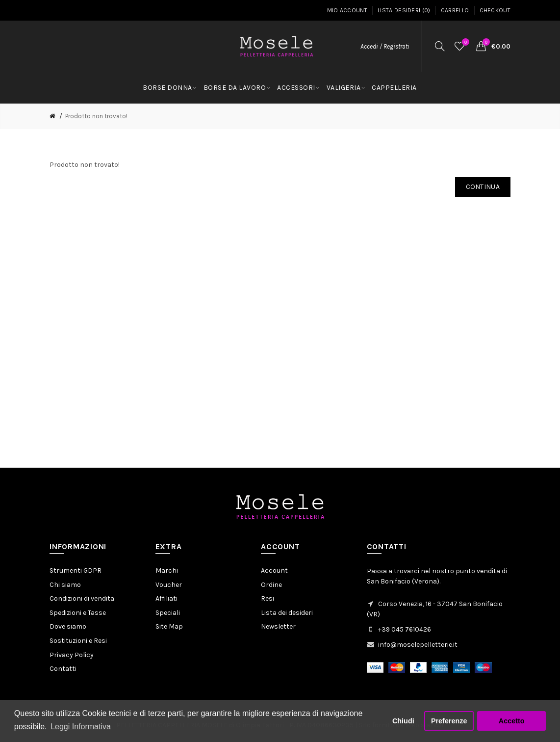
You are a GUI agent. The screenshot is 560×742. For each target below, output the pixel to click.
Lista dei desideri (287, 613)
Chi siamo (65, 585)
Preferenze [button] (449, 721)
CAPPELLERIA (394, 88)
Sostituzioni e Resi (78, 641)
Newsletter (278, 626)
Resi (267, 598)
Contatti (63, 669)
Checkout (495, 10)
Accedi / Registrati (385, 46)
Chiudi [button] (403, 721)
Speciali (168, 613)
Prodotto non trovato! (96, 116)
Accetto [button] (512, 721)
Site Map (169, 626)
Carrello (455, 10)
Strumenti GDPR (76, 570)
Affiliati (166, 598)
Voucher (169, 585)
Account (274, 570)
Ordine (271, 585)
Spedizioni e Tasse (78, 613)
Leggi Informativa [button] (81, 727)
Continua (483, 187)
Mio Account (347, 10)
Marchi (167, 570)
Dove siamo (68, 626)
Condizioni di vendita (82, 598)
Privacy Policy (72, 655)
